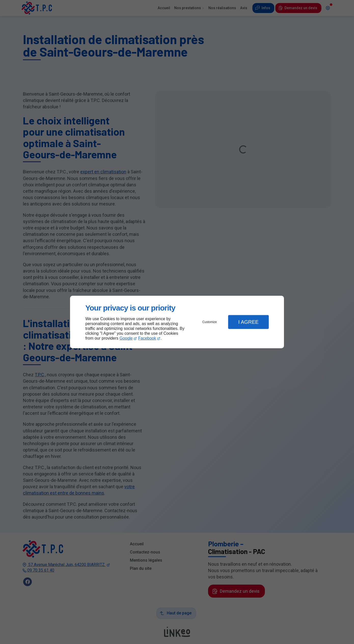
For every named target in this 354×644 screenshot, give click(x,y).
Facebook (147, 338)
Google (126, 338)
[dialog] (177, 322)
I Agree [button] (248, 322)
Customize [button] (210, 322)
